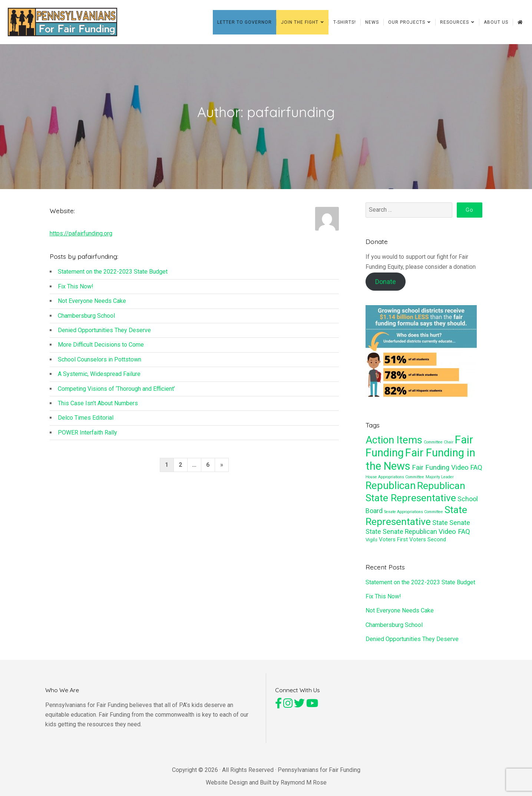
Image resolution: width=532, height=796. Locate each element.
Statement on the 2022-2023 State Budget (113, 274)
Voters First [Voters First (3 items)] (393, 542)
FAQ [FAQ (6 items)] (476, 470)
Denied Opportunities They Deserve (104, 333)
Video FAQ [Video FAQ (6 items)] (454, 534)
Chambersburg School (86, 318)
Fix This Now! (76, 289)
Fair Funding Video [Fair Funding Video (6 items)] (440, 470)
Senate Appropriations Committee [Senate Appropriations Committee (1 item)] (414, 514)
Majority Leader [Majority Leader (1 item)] (440, 479)
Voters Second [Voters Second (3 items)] (428, 542)
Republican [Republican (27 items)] (391, 488)
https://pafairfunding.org (81, 236)
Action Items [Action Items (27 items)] (394, 443)
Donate (386, 284)
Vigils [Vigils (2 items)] (371, 542)
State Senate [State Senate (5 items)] (451, 525)
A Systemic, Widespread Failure (99, 376)
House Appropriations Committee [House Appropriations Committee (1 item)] (395, 479)
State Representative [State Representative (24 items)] (416, 518)
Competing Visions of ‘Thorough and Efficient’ (116, 391)
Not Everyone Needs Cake (92, 303)
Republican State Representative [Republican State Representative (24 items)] (415, 494)
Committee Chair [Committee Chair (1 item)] (439, 445)
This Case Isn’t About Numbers (98, 406)
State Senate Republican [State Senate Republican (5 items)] (401, 534)
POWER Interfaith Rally (87, 435)
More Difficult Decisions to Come (101, 347)
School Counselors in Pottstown (100, 362)
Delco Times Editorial (86, 420)
